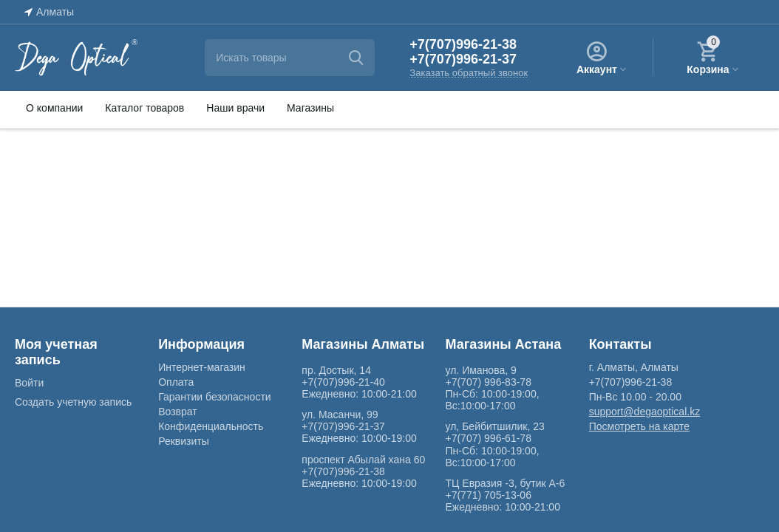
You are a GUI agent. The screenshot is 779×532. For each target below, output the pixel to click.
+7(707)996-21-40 (343, 382)
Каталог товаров (144, 108)
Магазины (310, 108)
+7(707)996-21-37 (463, 59)
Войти (29, 383)
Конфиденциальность (211, 426)
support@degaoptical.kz (645, 412)
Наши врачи (235, 108)
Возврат (178, 412)
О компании (54, 108)
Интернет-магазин (202, 367)
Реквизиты (184, 441)
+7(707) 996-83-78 (488, 382)
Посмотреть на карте (639, 426)
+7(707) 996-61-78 (488, 438)
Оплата (176, 382)
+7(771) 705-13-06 (488, 495)
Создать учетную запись (73, 402)
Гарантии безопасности (214, 397)
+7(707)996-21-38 (463, 44)
